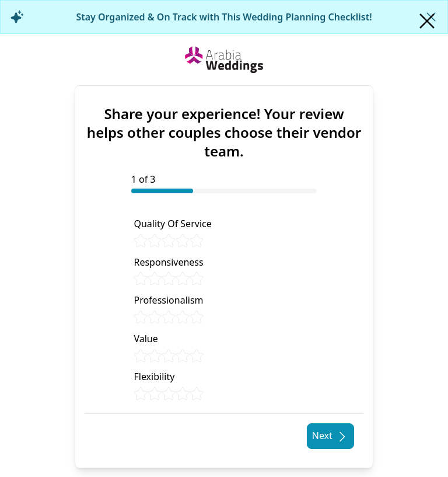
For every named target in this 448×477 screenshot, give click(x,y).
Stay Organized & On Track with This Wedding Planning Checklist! (224, 17)
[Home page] (224, 60)
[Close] (427, 21)
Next (330, 436)
